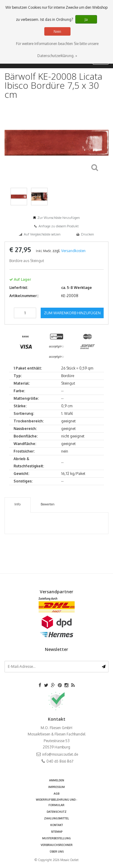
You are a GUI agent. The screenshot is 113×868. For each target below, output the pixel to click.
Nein (57, 32)
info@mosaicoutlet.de (60, 754)
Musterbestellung (56, 838)
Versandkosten (73, 251)
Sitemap (57, 832)
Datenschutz (57, 812)
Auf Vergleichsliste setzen (42, 234)
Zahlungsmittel (56, 818)
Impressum (56, 787)
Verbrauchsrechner (57, 845)
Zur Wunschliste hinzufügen (59, 218)
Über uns (57, 852)
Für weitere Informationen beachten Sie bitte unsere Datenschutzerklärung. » (57, 50)
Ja (86, 19)
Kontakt (57, 825)
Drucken (88, 234)
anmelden (57, 780)
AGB (56, 794)
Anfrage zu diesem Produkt (59, 226)
